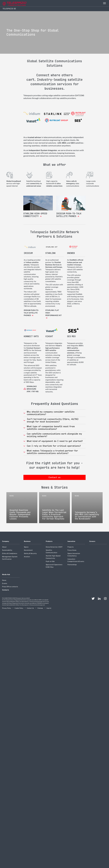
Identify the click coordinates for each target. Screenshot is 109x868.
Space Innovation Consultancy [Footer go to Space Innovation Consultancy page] (74, 555)
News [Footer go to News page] (4, 580)
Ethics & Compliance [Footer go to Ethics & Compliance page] (10, 553)
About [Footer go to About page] (4, 547)
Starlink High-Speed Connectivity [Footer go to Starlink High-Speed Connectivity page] (53, 557)
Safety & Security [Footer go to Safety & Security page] (30, 553)
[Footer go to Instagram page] (105, 599)
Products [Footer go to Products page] (49, 541)
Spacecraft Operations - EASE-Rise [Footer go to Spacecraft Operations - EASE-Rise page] (54, 566)
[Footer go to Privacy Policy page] (7, 608)
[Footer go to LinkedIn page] (99, 599)
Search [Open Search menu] (100, 3)
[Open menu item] (104, 3)
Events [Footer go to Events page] (5, 583)
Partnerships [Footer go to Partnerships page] (72, 565)
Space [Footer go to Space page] (26, 547)
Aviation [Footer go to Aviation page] (27, 557)
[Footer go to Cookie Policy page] (19, 608)
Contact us (54, 477)
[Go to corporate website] (11, 3)
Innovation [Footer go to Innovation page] (71, 541)
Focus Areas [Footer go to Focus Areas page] (72, 550)
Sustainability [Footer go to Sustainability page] (7, 550)
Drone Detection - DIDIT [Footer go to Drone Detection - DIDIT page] (54, 547)
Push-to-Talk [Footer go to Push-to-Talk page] (50, 561)
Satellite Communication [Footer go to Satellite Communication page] (51, 551)
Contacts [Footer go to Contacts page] (5, 590)
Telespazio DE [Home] (9, 9)
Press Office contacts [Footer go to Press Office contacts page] (10, 587)
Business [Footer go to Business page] (27, 541)
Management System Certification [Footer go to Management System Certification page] (10, 558)
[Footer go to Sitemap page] (40, 608)
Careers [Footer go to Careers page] (92, 541)
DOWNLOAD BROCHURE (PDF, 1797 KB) (33, 389)
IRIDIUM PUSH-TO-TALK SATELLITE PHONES (31, 313)
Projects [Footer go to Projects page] (71, 547)
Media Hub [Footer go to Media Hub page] (6, 574)
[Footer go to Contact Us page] (31, 608)
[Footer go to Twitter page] (93, 599)
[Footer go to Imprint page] (49, 608)
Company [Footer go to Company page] (6, 541)
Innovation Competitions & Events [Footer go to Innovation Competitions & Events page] (76, 560)
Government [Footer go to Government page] (28, 550)
